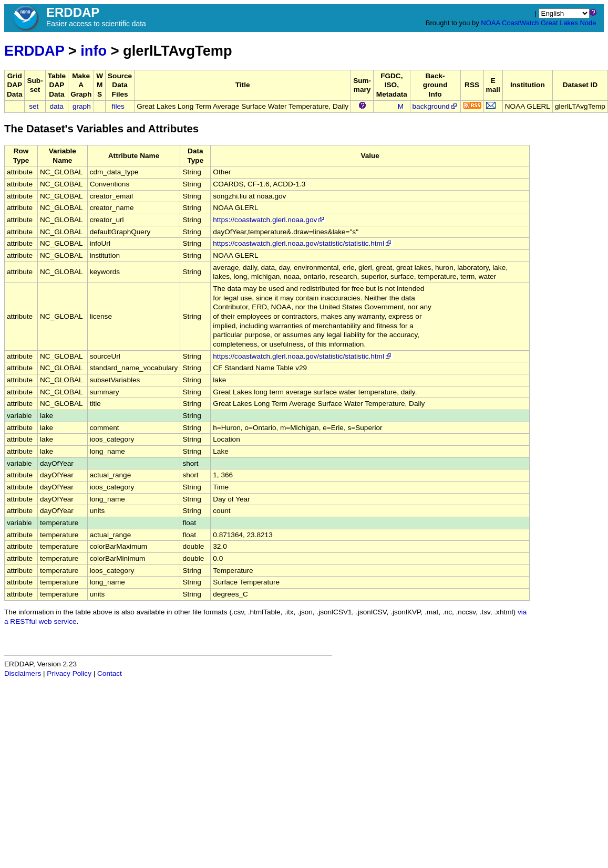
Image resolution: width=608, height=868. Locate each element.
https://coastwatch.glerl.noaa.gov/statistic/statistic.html (303, 243)
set (34, 106)
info (94, 51)
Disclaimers (23, 673)
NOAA (490, 23)
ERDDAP (34, 51)
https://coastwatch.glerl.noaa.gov (269, 220)
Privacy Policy (69, 673)
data (56, 106)
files (118, 106)
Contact (110, 673)
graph (82, 106)
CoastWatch (520, 23)
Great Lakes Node (569, 23)
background (435, 106)
